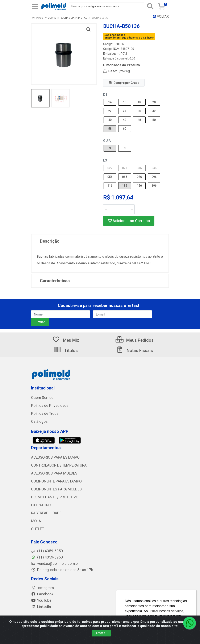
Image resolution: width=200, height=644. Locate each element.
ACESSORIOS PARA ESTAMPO (55, 457)
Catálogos (39, 422)
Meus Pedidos (135, 340)
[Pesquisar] (150, 6)
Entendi (101, 633)
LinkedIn (41, 607)
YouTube (41, 600)
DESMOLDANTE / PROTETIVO (55, 497)
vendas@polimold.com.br (55, 564)
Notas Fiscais (134, 350)
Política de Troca (45, 414)
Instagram (42, 588)
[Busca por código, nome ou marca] (107, 6)
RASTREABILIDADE (46, 513)
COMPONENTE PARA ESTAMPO (56, 481)
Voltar (161, 16)
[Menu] (35, 6)
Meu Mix (66, 340)
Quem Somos (42, 398)
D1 (105, 95)
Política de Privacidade (50, 406)
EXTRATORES (42, 505)
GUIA (107, 141)
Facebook (42, 594)
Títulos (66, 350)
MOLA (36, 521)
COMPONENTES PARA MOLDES (56, 489)
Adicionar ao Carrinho (129, 221)
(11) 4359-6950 (47, 557)
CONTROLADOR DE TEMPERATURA (59, 465)
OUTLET (37, 529)
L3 (105, 160)
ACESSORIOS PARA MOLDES (54, 473)
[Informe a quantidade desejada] (119, 209)
